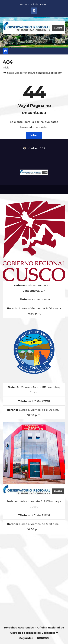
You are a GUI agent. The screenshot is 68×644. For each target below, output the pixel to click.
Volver (34, 135)
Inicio (6, 68)
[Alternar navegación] (37, 51)
